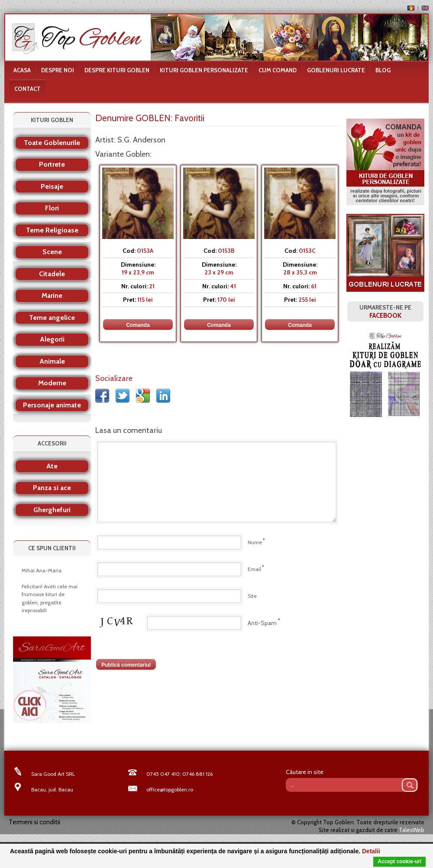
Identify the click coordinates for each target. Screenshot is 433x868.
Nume (255, 542)
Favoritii (189, 118)
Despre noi (58, 70)
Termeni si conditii (34, 822)
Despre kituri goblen (117, 70)
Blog (383, 70)
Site (252, 596)
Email (254, 569)
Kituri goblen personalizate (204, 70)
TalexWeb (412, 830)
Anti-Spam (262, 623)
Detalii (371, 851)
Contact (27, 89)
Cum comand (278, 70)
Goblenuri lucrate (336, 70)
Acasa (22, 70)
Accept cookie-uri (399, 862)
